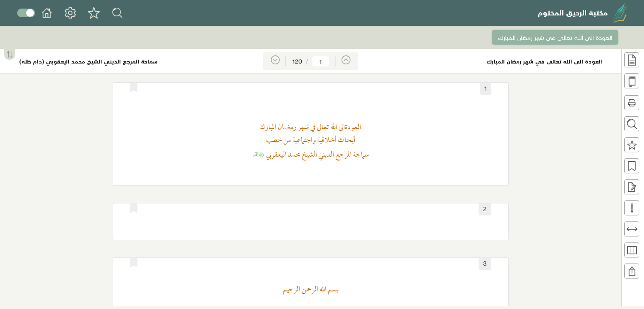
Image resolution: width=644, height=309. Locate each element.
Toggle (26, 13)
